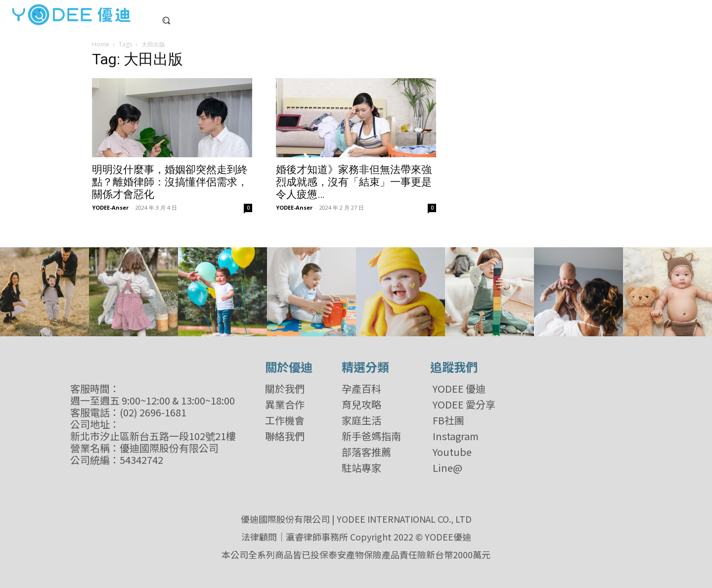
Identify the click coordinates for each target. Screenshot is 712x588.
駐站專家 (361, 468)
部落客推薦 (366, 452)
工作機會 (285, 420)
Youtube (452, 452)
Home (101, 44)
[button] (166, 20)
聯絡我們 (285, 436)
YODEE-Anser (110, 207)
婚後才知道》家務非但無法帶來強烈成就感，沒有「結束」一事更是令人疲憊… (354, 182)
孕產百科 (361, 389)
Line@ (447, 468)
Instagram (456, 436)
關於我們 (285, 389)
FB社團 (448, 420)
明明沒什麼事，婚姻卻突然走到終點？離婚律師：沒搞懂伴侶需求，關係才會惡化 (170, 182)
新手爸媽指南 (371, 436)
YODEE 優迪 (459, 389)
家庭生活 (361, 420)
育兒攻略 (361, 405)
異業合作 (285, 405)
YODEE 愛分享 (464, 405)
